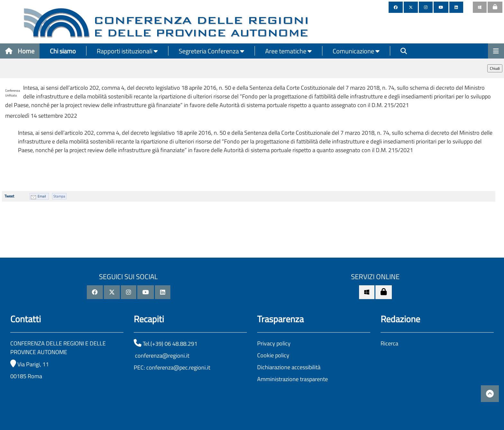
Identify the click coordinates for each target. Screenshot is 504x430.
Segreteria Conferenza (212, 51)
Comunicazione (356, 51)
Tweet (9, 196)
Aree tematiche (288, 51)
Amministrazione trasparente (292, 379)
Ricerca (389, 343)
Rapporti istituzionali (127, 51)
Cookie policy (273, 355)
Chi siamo (63, 51)
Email (42, 196)
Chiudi (495, 68)
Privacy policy (274, 343)
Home (20, 51)
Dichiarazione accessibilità (289, 367)
